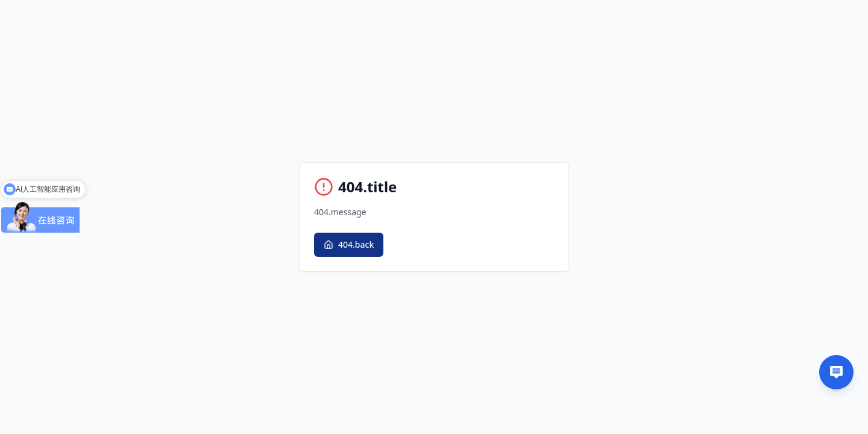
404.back (349, 244)
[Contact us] (836, 372)
